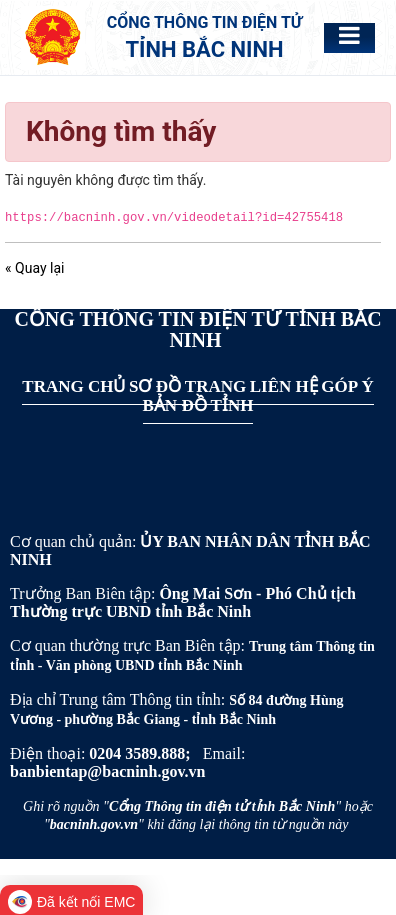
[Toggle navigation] (349, 35)
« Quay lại (34, 268)
